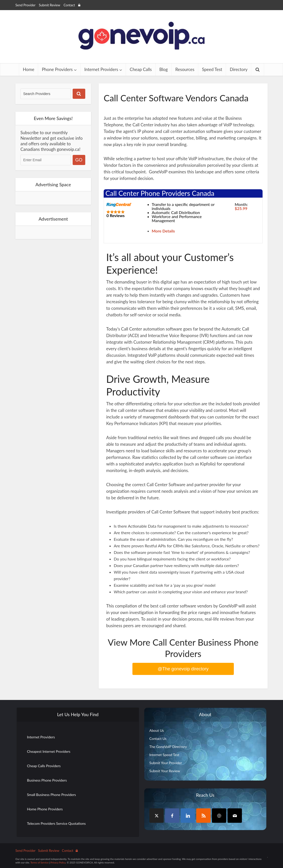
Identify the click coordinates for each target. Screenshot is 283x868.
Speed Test (212, 69)
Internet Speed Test (164, 755)
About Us (157, 730)
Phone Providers (57, 69)
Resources (185, 69)
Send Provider (25, 5)
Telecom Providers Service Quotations (56, 823)
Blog (164, 69)
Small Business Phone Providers (51, 795)
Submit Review (50, 5)
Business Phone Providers (47, 780)
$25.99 (241, 208)
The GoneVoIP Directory (168, 747)
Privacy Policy (58, 862)
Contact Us (158, 738)
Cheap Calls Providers (44, 766)
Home (29, 69)
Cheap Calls (141, 69)
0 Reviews (116, 215)
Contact (69, 5)
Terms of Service (39, 862)
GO (79, 160)
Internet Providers (101, 69)
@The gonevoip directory (183, 669)
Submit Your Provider (166, 763)
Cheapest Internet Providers (49, 751)
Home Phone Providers (45, 809)
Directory (239, 69)
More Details (163, 231)
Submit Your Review (165, 771)
